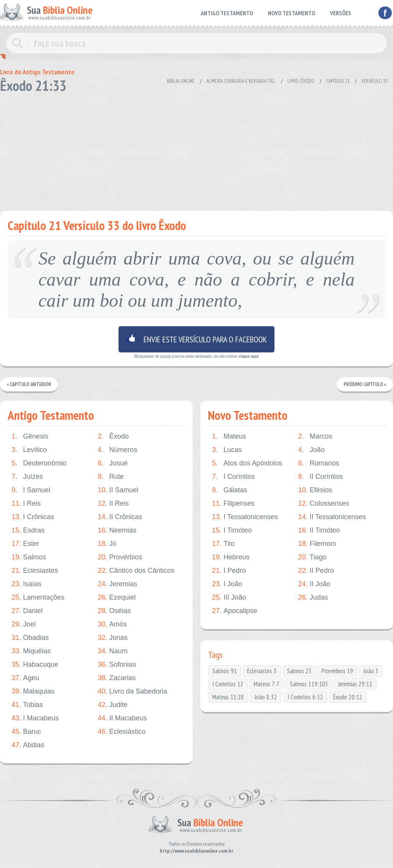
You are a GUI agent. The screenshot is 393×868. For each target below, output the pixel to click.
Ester (25, 544)
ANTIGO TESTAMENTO (227, 13)
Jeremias (117, 584)
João (311, 450)
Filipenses (233, 504)
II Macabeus (122, 718)
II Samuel (118, 490)
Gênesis (30, 436)
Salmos (29, 557)
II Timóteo (319, 530)
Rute (111, 477)
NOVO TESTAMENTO (291, 13)
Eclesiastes (35, 571)
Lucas (227, 450)
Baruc (26, 732)
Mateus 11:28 (228, 697)
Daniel (27, 611)
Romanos (319, 463)
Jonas (112, 638)
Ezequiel (116, 598)
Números (117, 450)
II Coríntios (321, 477)
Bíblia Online (181, 81)
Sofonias (117, 665)
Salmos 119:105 (309, 684)
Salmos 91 (225, 671)
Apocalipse (234, 611)
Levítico (29, 450)
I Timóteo (232, 530)
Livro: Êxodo (301, 81)
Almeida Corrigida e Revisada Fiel (241, 81)
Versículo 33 (375, 81)
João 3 (371, 671)
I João (227, 584)
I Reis (26, 504)
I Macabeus (35, 718)
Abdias (28, 745)
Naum (112, 651)
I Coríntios (233, 477)
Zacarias (116, 678)
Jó (107, 544)
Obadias (30, 638)
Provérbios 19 (337, 671)
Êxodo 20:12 (348, 697)
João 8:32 (266, 697)
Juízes (27, 477)
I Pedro (229, 571)
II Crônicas (120, 517)
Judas (313, 598)
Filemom (317, 544)
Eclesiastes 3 (262, 671)
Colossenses (324, 504)
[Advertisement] (196, 150)
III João (229, 598)
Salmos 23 (299, 671)
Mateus (229, 436)
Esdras (28, 530)
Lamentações (38, 598)
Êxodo (113, 436)
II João (314, 584)
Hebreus (231, 557)
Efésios (315, 490)
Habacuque (35, 665)
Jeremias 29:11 (355, 684)
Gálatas (230, 490)
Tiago (312, 557)
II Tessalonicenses (332, 517)
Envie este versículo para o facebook (196, 339)
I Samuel (31, 490)
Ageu (25, 678)
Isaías (26, 584)
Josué (112, 463)
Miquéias (31, 651)
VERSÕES (341, 13)
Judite (112, 705)
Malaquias (33, 691)
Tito (223, 544)
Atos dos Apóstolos (247, 463)
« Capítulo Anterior (29, 384)
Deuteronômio (39, 463)
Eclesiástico (121, 732)
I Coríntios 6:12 (305, 697)
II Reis (113, 504)
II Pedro (316, 571)
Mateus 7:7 (267, 684)
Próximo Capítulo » (365, 384)
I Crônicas (33, 517)
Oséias (114, 611)
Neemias (117, 530)
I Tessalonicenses (245, 517)
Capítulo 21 (338, 81)
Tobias (27, 705)
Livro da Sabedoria (132, 691)
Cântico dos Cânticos (136, 571)
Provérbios (120, 557)
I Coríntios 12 (228, 684)
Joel (24, 624)
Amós (112, 624)
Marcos (315, 436)
